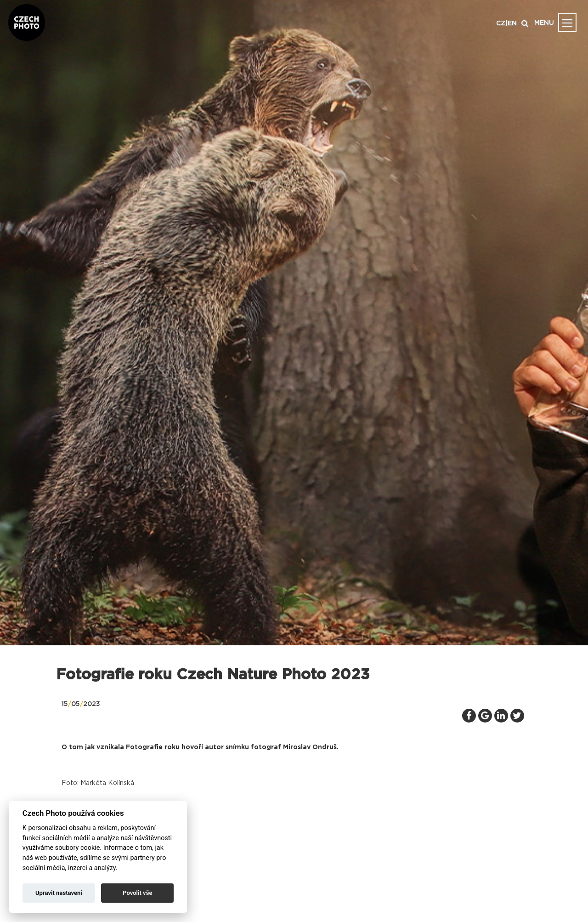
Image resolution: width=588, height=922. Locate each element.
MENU (544, 23)
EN (512, 23)
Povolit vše (137, 893)
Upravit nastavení (59, 893)
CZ (501, 23)
